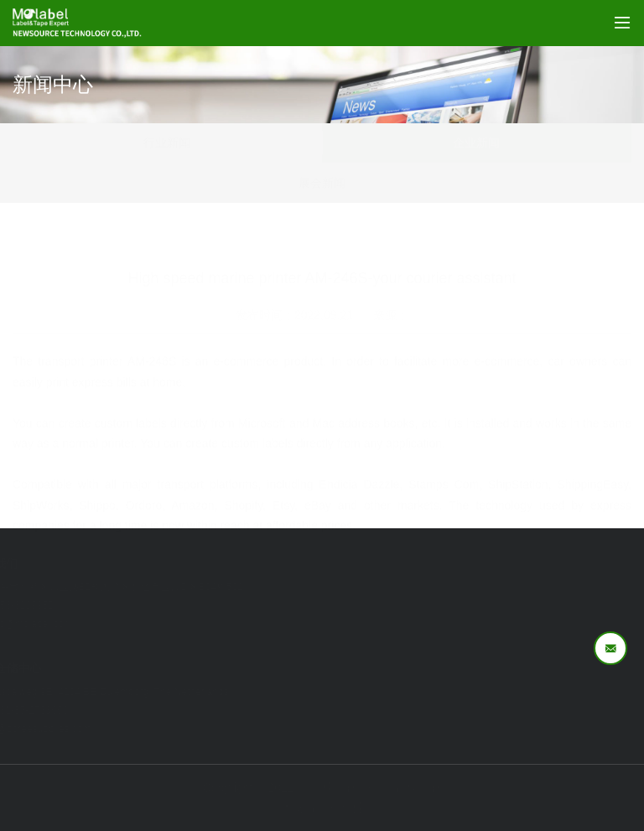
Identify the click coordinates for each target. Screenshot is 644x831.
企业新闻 (476, 143)
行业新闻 (167, 143)
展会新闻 (322, 183)
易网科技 (351, 808)
